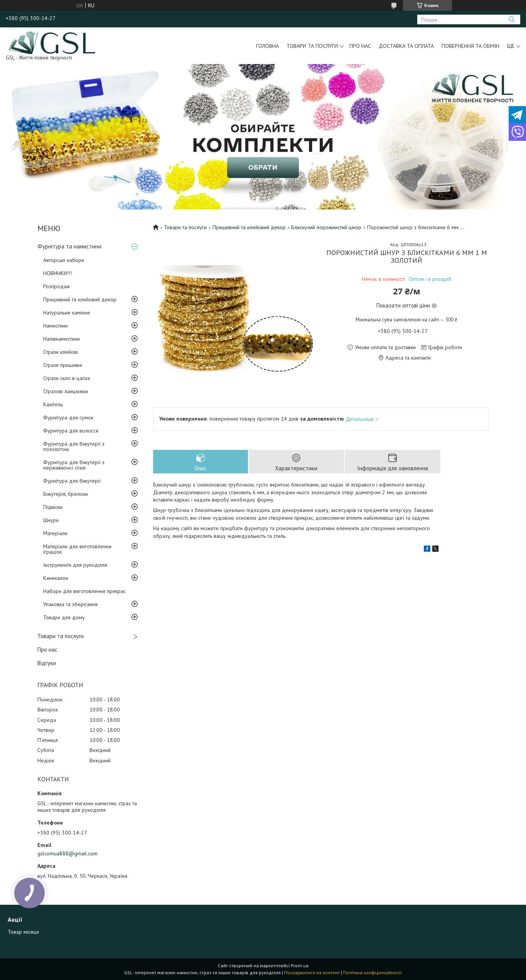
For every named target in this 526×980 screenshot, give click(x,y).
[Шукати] (512, 19)
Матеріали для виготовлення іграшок (77, 549)
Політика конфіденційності (373, 972)
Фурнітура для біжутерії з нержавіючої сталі (74, 465)
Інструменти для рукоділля (75, 565)
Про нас (360, 46)
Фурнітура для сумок (68, 417)
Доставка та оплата (406, 46)
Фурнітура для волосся (71, 431)
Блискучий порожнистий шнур (326, 227)
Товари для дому (64, 617)
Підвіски (53, 507)
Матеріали (55, 533)
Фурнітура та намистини (69, 246)
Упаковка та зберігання (70, 604)
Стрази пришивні (63, 365)
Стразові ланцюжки (66, 391)
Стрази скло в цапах (67, 378)
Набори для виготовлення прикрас (84, 591)
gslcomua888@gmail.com (67, 853)
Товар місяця (23, 932)
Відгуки (47, 663)
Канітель (53, 404)
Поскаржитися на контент (312, 972)
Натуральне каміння (67, 313)
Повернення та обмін (470, 46)
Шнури (51, 520)
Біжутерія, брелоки (66, 494)
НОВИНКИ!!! (57, 273)
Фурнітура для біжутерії (72, 481)
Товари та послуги (312, 46)
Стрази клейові (61, 352)
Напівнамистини (62, 339)
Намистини (56, 326)
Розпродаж (56, 286)
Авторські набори (64, 260)
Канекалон (56, 578)
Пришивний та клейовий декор (80, 299)
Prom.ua (300, 966)
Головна (267, 46)
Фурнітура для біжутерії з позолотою (74, 446)
